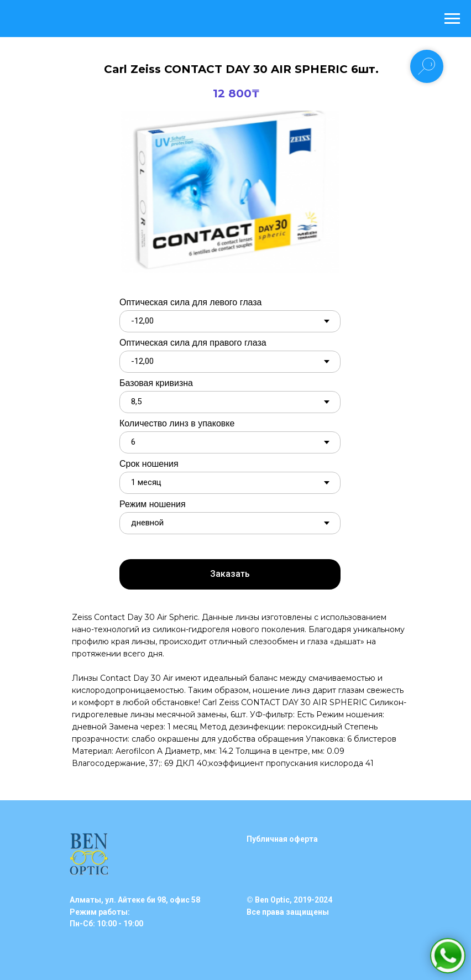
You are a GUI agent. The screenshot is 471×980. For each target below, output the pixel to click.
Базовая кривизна (156, 383)
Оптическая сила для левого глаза (190, 302)
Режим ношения (153, 504)
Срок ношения (149, 464)
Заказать (230, 574)
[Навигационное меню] (452, 19)
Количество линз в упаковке (177, 423)
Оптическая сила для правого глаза (193, 343)
